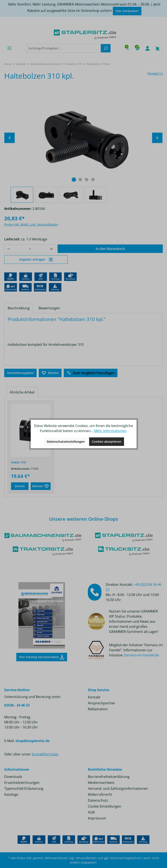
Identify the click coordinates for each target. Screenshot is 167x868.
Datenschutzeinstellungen (66, 442)
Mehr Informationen (110, 431)
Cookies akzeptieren (107, 442)
